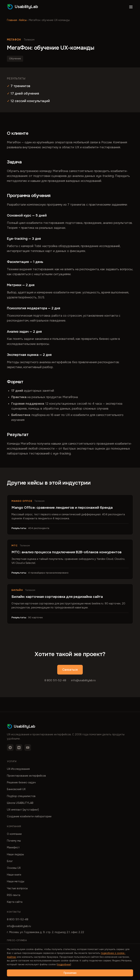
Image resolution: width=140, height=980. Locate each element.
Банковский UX (16, 789)
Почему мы (14, 841)
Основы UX (14, 868)
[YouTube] (28, 748)
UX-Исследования (18, 769)
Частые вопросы (17, 888)
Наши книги (14, 875)
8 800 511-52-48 (55, 680)
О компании (14, 834)
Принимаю (70, 973)
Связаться (70, 670)
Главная (12, 20)
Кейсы (23, 20)
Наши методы (16, 881)
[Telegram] (10, 748)
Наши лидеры (15, 854)
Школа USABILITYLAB (20, 803)
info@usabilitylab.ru (83, 680)
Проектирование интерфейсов (26, 776)
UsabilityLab (22, 7)
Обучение (15, 59)
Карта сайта (15, 902)
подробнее (64, 964)
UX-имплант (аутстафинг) (23, 810)
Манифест (13, 847)
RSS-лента (14, 895)
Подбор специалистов (21, 796)
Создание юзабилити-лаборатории (29, 816)
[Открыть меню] (131, 7)
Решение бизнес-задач (21, 782)
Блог (10, 861)
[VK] (19, 748)
